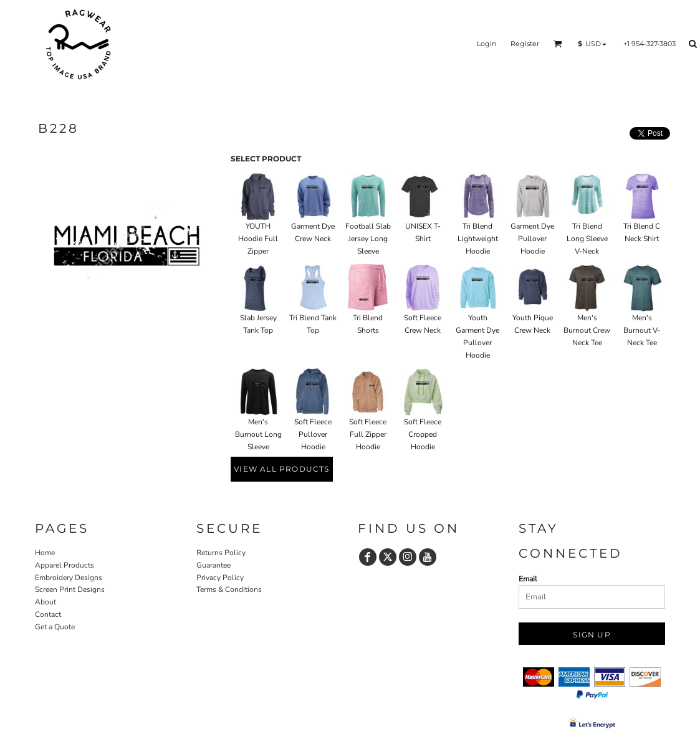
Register (525, 44)
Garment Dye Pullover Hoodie (532, 239)
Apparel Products (65, 565)
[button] (558, 44)
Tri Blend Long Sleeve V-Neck (587, 239)
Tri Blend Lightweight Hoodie (478, 239)
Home (45, 553)
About (46, 602)
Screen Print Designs (70, 589)
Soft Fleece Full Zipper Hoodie (368, 434)
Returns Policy (221, 553)
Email (528, 579)
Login (487, 44)
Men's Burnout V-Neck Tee (642, 330)
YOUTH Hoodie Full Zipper (258, 239)
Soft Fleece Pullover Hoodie (313, 434)
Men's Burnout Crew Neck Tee (587, 330)
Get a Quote (55, 627)
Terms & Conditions (229, 589)
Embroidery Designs (69, 578)
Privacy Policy (220, 578)
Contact (48, 614)
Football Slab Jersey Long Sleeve (368, 239)
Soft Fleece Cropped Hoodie (423, 434)
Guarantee (213, 565)
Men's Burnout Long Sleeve (258, 434)
